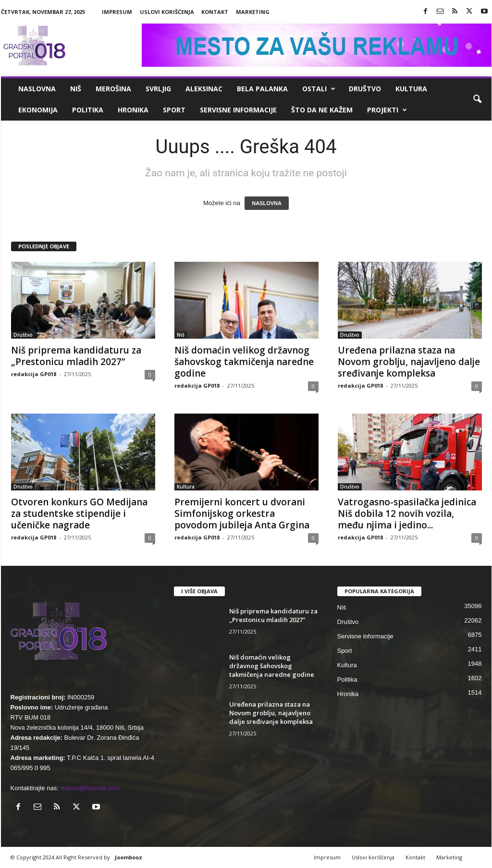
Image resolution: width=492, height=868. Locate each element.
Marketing (253, 12)
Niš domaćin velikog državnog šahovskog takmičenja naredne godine (244, 362)
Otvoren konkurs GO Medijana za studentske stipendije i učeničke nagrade (79, 513)
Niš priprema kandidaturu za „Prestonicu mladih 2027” (76, 356)
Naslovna (37, 89)
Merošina (113, 89)
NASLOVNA (267, 203)
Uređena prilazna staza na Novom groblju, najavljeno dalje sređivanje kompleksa (409, 362)
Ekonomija (38, 110)
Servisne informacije (238, 110)
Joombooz (129, 857)
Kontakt (215, 12)
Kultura (411, 89)
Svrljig (158, 89)
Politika (88, 110)
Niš (76, 89)
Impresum (117, 12)
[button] (477, 99)
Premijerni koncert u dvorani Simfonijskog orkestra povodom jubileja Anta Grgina (242, 513)
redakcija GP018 (34, 374)
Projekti (387, 110)
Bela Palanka (262, 89)
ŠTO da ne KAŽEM (322, 110)
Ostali (319, 89)
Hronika (133, 110)
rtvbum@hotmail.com (90, 788)
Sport (174, 110)
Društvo (365, 89)
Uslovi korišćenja (167, 12)
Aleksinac (204, 89)
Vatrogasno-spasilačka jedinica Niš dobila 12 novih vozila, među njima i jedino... (407, 513)
